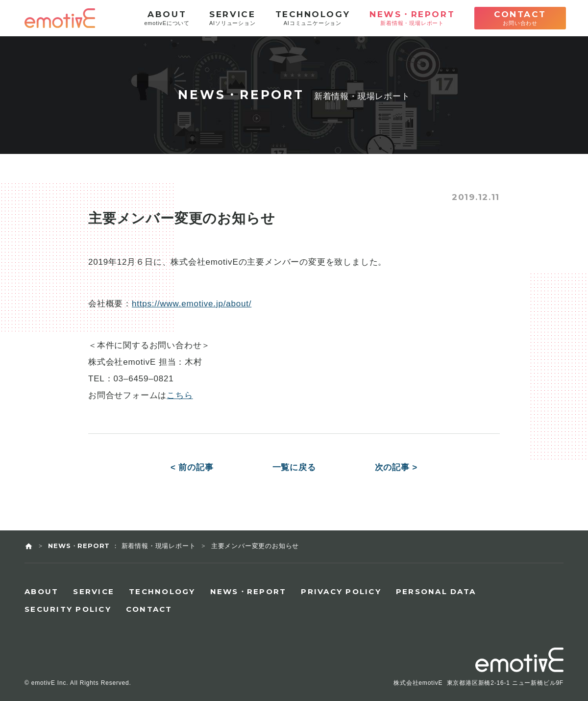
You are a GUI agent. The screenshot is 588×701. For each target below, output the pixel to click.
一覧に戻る (294, 467)
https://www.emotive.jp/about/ (192, 304)
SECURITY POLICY (68, 609)
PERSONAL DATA (436, 591)
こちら (180, 395)
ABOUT (41, 591)
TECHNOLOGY (162, 591)
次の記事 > (396, 467)
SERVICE (94, 591)
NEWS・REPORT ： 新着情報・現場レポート (122, 546)
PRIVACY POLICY (341, 591)
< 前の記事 (192, 467)
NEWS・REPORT (248, 591)
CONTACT (149, 609)
